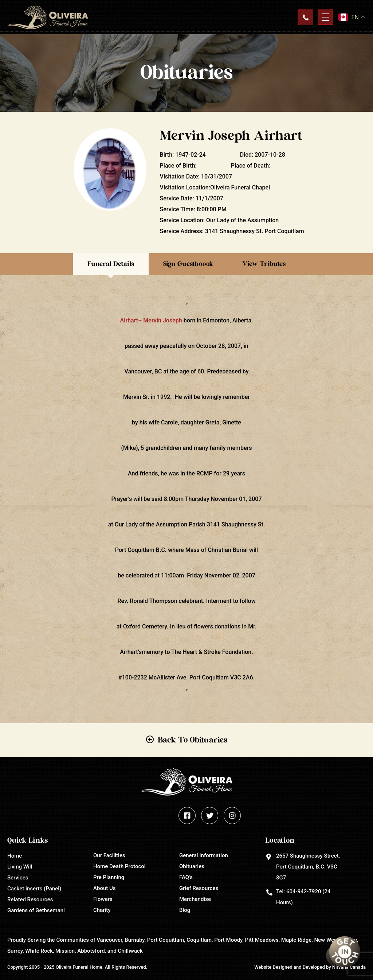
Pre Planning (109, 877)
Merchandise (195, 899)
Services (18, 878)
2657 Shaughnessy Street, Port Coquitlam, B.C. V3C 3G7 (308, 867)
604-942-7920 (304, 891)
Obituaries (192, 866)
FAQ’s (186, 877)
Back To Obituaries (193, 740)
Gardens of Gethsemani (36, 910)
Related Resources (30, 899)
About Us (105, 888)
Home (15, 856)
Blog (185, 910)
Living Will (20, 867)
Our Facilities (109, 855)
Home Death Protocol (119, 866)
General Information (204, 855)
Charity (102, 910)
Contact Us (305, 17)
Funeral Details (111, 264)
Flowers (103, 899)
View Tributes (264, 264)
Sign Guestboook (188, 264)
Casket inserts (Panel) (34, 889)
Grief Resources (199, 888)
